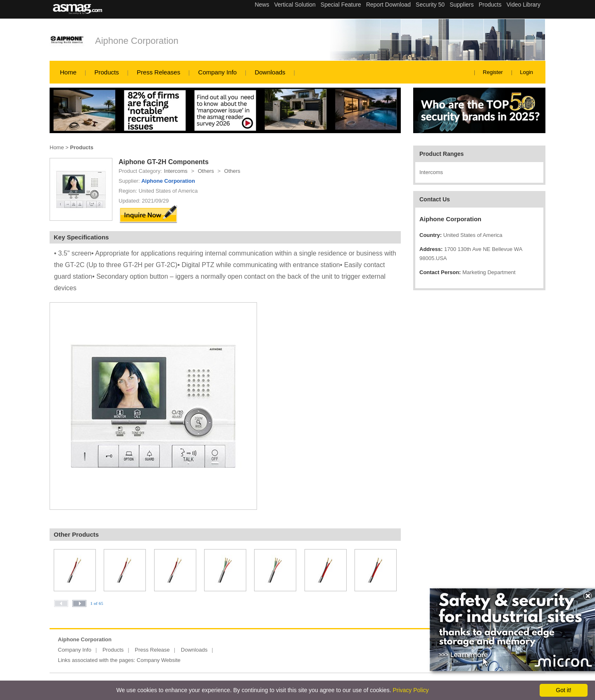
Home (68, 72)
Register (493, 72)
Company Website (159, 660)
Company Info (218, 72)
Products (106, 72)
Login (526, 72)
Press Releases (158, 72)
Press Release (152, 650)
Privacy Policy (411, 690)
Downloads (270, 72)
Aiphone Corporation (137, 41)
